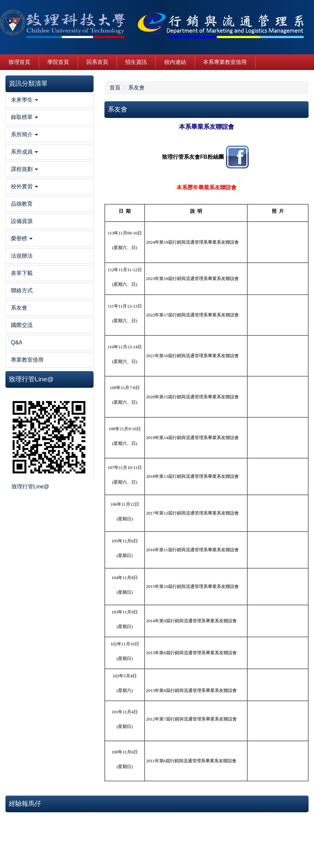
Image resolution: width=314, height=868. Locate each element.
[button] (23, 114)
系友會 (85, 88)
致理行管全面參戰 (284, 182)
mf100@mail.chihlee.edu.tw (120, 855)
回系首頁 (97, 62)
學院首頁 (58, 62)
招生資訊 (136, 62)
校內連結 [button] (175, 62)
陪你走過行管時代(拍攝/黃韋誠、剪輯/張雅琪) (281, 230)
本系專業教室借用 (225, 62)
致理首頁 (19, 62)
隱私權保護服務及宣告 (267, 832)
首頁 (63, 88)
